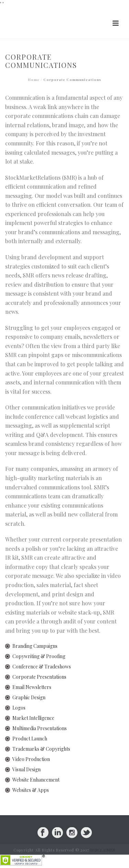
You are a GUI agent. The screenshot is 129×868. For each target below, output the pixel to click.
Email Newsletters (32, 687)
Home (34, 80)
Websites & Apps (31, 790)
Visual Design (26, 769)
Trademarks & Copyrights (41, 749)
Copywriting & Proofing (39, 656)
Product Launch (30, 739)
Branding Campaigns (35, 646)
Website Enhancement (36, 780)
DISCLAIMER (103, 850)
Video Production (31, 759)
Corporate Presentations (39, 677)
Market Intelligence (33, 718)
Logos (19, 708)
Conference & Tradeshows (42, 667)
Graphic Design (29, 697)
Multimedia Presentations (40, 728)
